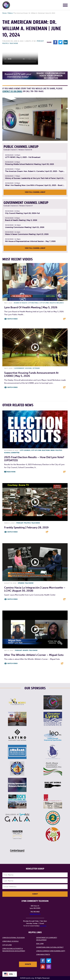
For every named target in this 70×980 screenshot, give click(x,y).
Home (4, 13)
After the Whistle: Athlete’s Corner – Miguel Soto (34, 655)
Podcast (40, 41)
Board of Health (21, 303)
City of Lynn (44, 303)
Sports (25, 650)
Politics (6, 43)
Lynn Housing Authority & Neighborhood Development (14, 950)
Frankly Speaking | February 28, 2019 (26, 527)
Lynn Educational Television (13, 938)
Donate (28, 964)
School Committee (12, 453)
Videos (10, 13)
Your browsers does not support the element (20, 56)
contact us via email (12, 91)
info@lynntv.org (35, 914)
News (53, 450)
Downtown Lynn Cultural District (50, 947)
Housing (28, 368)
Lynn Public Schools (10, 941)
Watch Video (12, 319)
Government (19, 368)
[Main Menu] (65, 6)
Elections (46, 450)
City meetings (33, 303)
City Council (25, 450)
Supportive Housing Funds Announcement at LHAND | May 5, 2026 (31, 374)
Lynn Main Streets (43, 954)
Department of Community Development (47, 939)
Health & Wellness (57, 303)
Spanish (21, 583)
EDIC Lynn (40, 944)
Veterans (36, 368)
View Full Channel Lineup (35, 192)
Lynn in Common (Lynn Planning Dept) (51, 951)
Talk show (14, 43)
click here (43, 926)
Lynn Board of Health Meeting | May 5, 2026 (31, 307)
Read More (11, 472)
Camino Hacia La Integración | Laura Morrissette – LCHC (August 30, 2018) (35, 589)
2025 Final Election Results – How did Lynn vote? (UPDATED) (34, 459)
